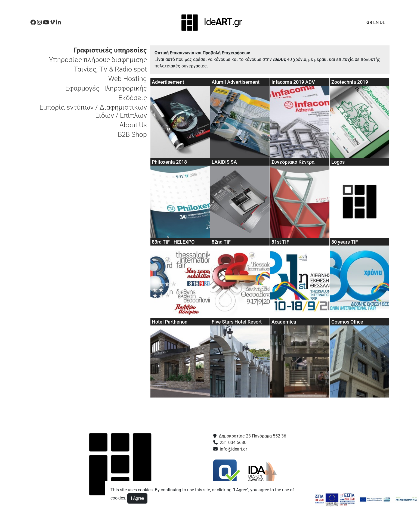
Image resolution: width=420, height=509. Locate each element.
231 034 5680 (233, 443)
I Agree (137, 498)
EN (376, 22)
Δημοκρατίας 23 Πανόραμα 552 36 (252, 436)
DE (382, 22)
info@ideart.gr (233, 449)
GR (369, 22)
